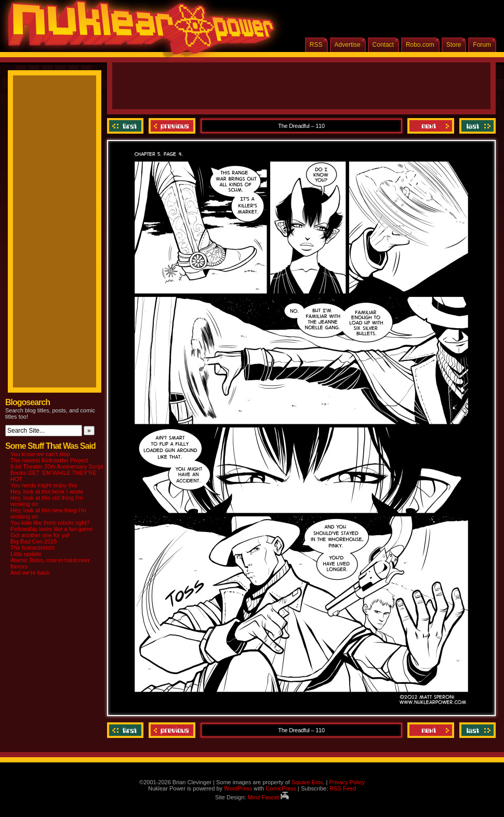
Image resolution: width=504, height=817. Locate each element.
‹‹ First (127, 126)
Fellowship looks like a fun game (51, 529)
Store (454, 45)
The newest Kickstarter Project (49, 460)
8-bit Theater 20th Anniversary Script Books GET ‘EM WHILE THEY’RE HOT (57, 473)
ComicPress (281, 788)
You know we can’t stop (40, 454)
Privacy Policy (347, 782)
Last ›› (476, 126)
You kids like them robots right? (50, 523)
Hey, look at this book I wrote (47, 491)
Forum (482, 45)
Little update (26, 554)
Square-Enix (307, 782)
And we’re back (30, 573)
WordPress (238, 788)
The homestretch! (33, 548)
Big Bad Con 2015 (34, 541)
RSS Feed (343, 788)
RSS (316, 45)
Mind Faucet (268, 797)
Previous (172, 126)
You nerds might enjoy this (44, 485)
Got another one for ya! (40, 535)
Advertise (348, 45)
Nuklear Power (138, 31)
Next (431, 126)
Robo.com (420, 45)
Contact (383, 45)
